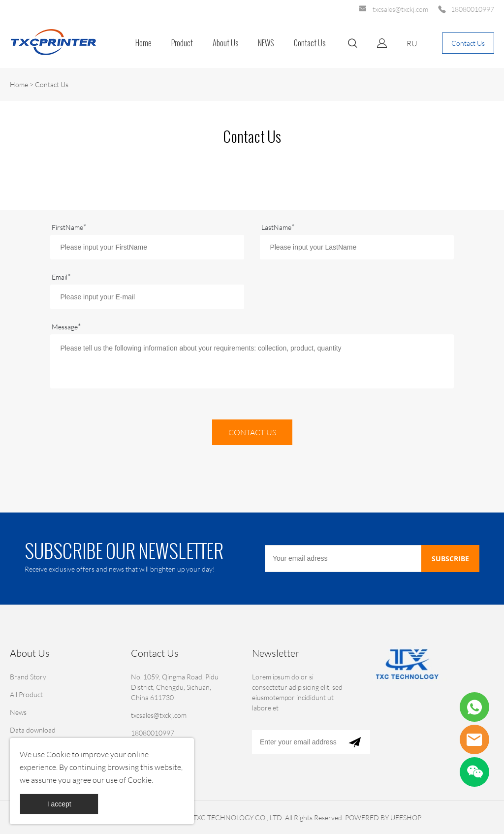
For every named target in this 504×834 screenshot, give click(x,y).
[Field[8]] (357, 247)
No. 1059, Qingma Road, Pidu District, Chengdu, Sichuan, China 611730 (175, 687)
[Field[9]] (147, 297)
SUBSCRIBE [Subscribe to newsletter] (450, 559)
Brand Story (28, 677)
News (18, 712)
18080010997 (472, 9)
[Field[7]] (147, 247)
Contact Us (310, 43)
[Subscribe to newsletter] (355, 742)
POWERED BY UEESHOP (383, 818)
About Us (225, 43)
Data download (33, 730)
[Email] (343, 559)
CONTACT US (252, 432)
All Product (26, 694)
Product (182, 43)
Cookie (58, 754)
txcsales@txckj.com (400, 9)
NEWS (266, 43)
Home (143, 43)
